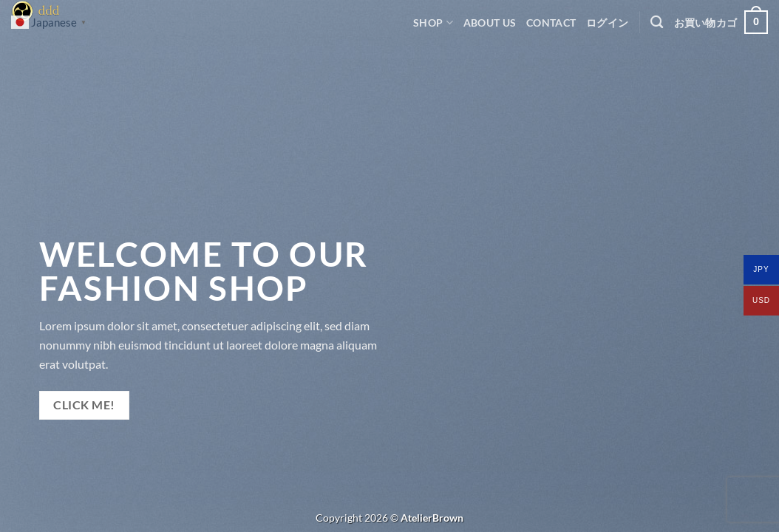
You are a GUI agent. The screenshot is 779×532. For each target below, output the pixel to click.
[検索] (657, 23)
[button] (607, 23)
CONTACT (551, 23)
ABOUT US (490, 23)
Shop (433, 23)
